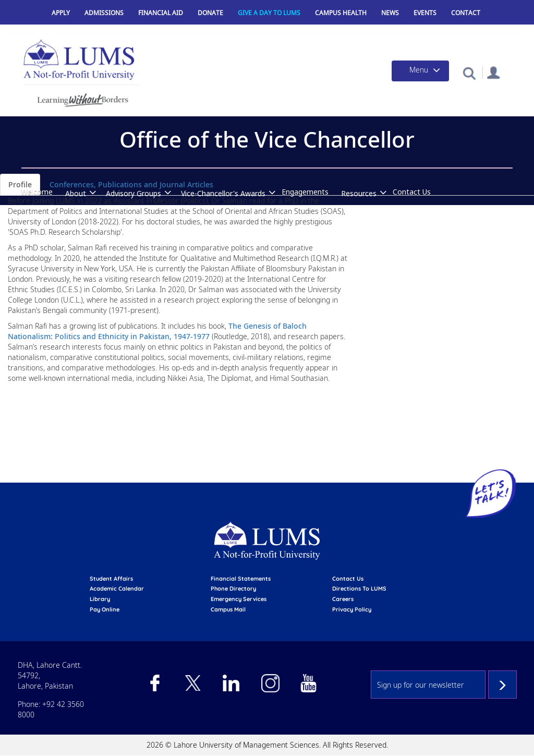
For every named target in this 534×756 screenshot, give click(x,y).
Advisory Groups (133, 193)
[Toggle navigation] (420, 71)
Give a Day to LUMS (269, 13)
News (390, 13)
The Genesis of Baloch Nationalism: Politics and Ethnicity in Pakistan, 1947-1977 (157, 331)
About (76, 193)
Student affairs (111, 579)
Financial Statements (241, 579)
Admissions (104, 13)
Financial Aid (161, 13)
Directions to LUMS (359, 589)
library (100, 599)
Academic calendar (117, 589)
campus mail (228, 609)
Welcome (37, 192)
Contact (466, 13)
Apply (61, 13)
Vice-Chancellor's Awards (223, 193)
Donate (210, 13)
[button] (469, 73)
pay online (105, 609)
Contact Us (412, 192)
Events (425, 13)
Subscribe (502, 685)
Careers (343, 599)
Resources (359, 193)
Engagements (305, 192)
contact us (348, 579)
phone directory (233, 589)
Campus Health (341, 13)
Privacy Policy (352, 609)
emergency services (239, 599)
